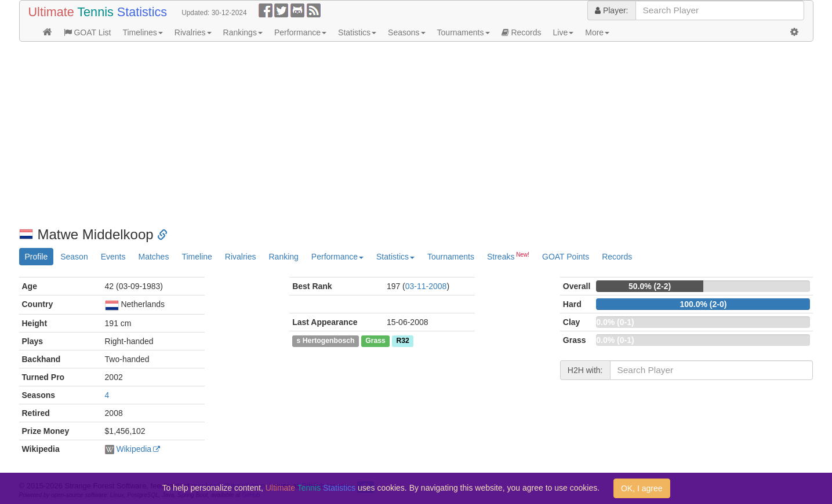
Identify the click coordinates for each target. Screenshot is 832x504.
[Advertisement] (367, 134)
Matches (153, 257)
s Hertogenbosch (326, 341)
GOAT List (88, 32)
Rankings (243, 32)
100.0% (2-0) (703, 304)
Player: (611, 10)
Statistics (357, 32)
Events (113, 257)
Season (74, 257)
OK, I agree (642, 488)
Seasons (406, 32)
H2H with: (585, 370)
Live (564, 32)
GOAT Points (566, 257)
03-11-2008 (426, 286)
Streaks (508, 256)
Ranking (283, 257)
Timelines (142, 32)
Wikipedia (134, 449)
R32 (402, 341)
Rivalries (193, 32)
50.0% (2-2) (650, 286)
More (597, 32)
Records (522, 32)
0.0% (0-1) (615, 322)
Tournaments (464, 32)
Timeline (197, 257)
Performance (300, 32)
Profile (37, 257)
